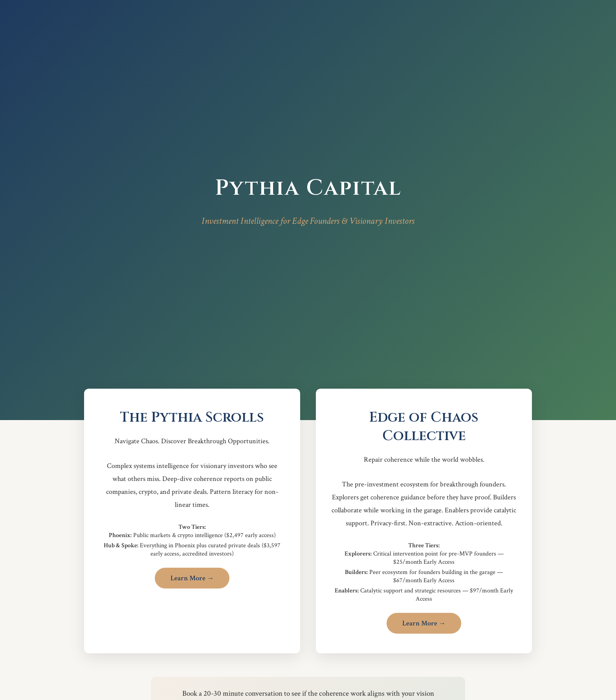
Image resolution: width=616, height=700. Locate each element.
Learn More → (192, 578)
